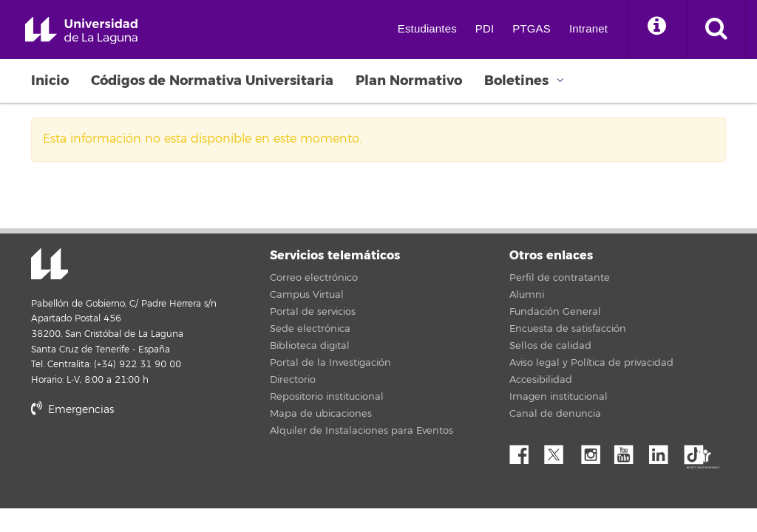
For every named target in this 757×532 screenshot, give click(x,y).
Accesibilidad (541, 380)
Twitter (560, 451)
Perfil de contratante (560, 278)
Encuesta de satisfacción (568, 329)
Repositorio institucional (327, 397)
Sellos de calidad (550, 346)
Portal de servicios (313, 312)
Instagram (594, 451)
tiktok (699, 451)
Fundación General (555, 312)
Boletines (516, 81)
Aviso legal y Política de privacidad (591, 363)
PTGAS (532, 28)
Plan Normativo (409, 81)
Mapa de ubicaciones (321, 414)
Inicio (50, 81)
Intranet (588, 28)
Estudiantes (427, 28)
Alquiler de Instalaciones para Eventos (361, 431)
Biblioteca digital (310, 346)
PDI (485, 28)
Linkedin (664, 451)
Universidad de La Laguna (81, 31)
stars (142, 461)
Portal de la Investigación (330, 363)
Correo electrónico (314, 278)
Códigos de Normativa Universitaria (212, 81)
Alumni (527, 295)
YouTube (629, 451)
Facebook (525, 451)
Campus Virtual (307, 295)
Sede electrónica (310, 329)
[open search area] (716, 30)
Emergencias (72, 410)
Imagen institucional (559, 397)
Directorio (293, 380)
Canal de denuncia (555, 414)
